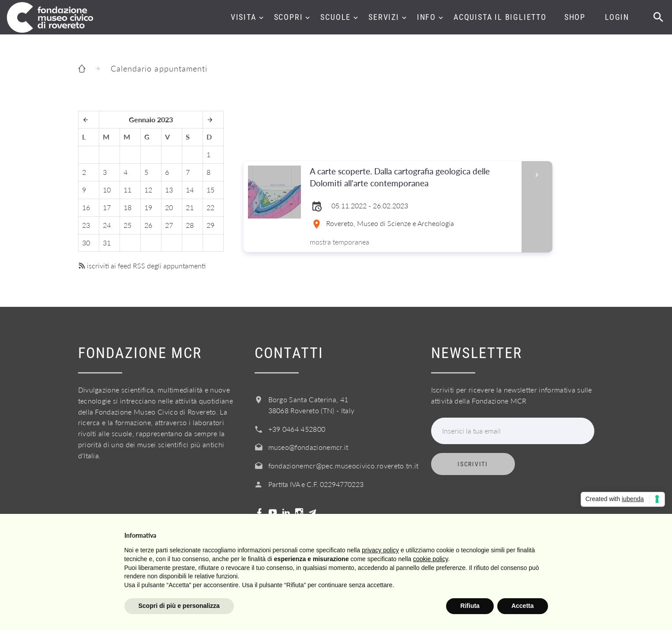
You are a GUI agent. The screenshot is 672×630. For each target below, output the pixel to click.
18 (128, 207)
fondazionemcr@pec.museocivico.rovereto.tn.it (344, 466)
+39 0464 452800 (297, 429)
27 (169, 225)
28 (190, 225)
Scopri (289, 17)
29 (210, 225)
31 (107, 243)
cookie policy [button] (430, 559)
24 (107, 225)
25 (128, 225)
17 (107, 207)
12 (148, 190)
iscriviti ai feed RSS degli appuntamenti (142, 266)
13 (169, 190)
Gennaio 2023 (151, 119)
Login (617, 17)
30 (86, 243)
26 (148, 225)
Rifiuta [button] (470, 606)
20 (169, 207)
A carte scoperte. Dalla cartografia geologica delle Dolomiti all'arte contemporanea (413, 177)
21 (190, 207)
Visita (244, 17)
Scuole (336, 17)
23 (86, 225)
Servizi (384, 17)
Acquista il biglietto (500, 17)
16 (86, 207)
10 (107, 190)
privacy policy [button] (380, 550)
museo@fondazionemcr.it (308, 447)
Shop (575, 17)
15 (210, 190)
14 (190, 190)
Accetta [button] (523, 606)
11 (128, 190)
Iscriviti (473, 464)
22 (210, 207)
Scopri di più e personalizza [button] (179, 606)
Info (426, 17)
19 (148, 207)
